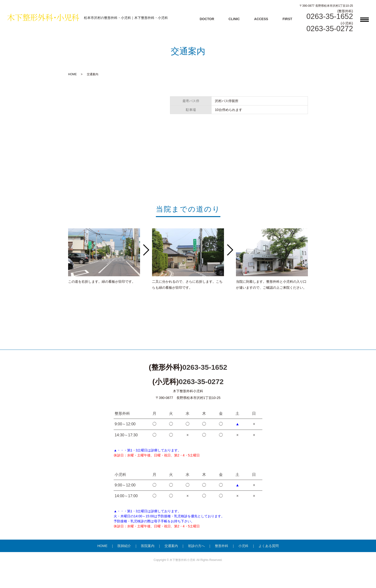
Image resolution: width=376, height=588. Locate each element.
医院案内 (148, 546)
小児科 (243, 546)
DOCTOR (207, 19)
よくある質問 (269, 546)
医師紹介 (124, 546)
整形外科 (222, 546)
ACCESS (261, 19)
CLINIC (234, 19)
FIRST (287, 19)
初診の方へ (196, 546)
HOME (72, 74)
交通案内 (171, 546)
